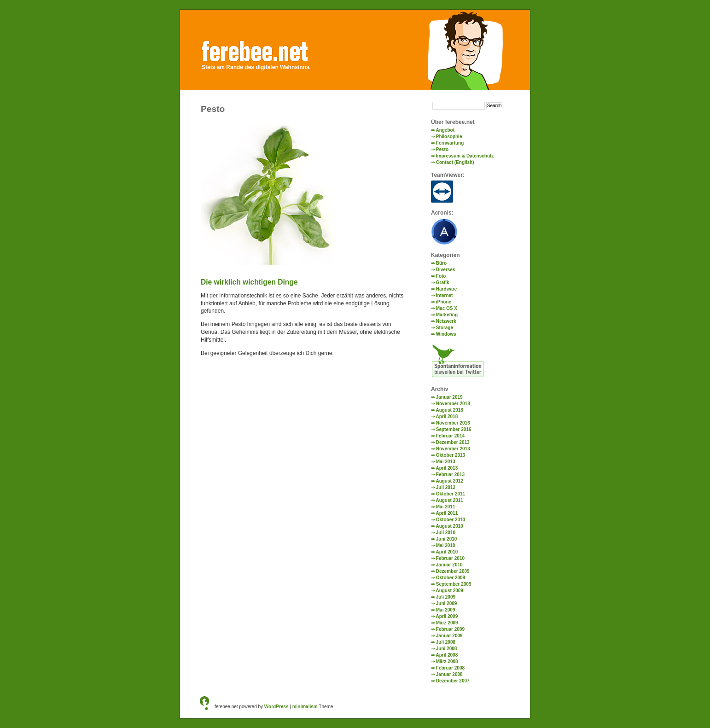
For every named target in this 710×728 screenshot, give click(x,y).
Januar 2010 (449, 565)
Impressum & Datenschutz (465, 156)
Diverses (446, 270)
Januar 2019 (449, 397)
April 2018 (447, 416)
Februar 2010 (450, 558)
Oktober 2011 (451, 494)
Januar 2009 (449, 636)
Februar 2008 (450, 668)
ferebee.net (264, 49)
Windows (446, 334)
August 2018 (449, 410)
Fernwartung (450, 143)
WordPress (276, 707)
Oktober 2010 (451, 520)
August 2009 (449, 591)
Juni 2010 (447, 539)
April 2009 (447, 616)
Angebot (445, 130)
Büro (441, 263)
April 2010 (447, 552)
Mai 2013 (446, 462)
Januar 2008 (449, 674)
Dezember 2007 (453, 681)
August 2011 (449, 500)
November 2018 (453, 404)
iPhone (444, 302)
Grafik (443, 282)
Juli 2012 (446, 487)
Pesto (442, 149)
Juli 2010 (446, 533)
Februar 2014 (450, 436)
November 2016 (453, 423)
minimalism (305, 707)
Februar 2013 (450, 475)
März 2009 (447, 623)
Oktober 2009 (451, 578)
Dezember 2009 (453, 571)
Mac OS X (447, 308)
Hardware (447, 289)
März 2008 (447, 661)
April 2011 (447, 513)
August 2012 (449, 481)
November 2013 (453, 449)
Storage (445, 328)
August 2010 (449, 526)
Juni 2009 (447, 603)
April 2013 (447, 468)
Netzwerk (446, 321)
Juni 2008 (447, 649)
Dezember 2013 (453, 442)
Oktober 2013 (451, 455)
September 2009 (454, 584)
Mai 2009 (446, 610)
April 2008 (447, 655)
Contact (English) (455, 162)
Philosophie (449, 137)
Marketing (447, 315)
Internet (445, 295)
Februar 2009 (450, 629)
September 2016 (454, 429)
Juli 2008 (446, 642)
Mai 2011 (446, 507)
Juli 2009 (446, 597)
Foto (441, 276)
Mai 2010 (446, 545)
